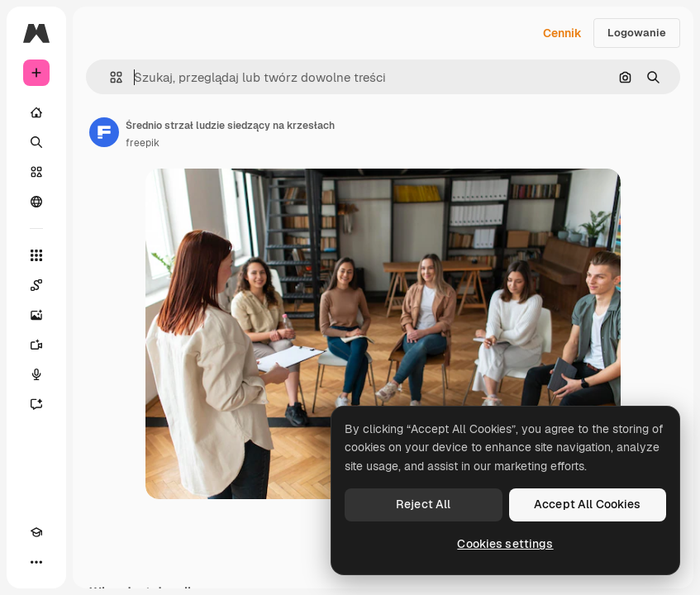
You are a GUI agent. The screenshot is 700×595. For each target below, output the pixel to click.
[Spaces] (36, 285)
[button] (110, 77)
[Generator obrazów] (36, 315)
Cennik (562, 33)
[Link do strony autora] (104, 132)
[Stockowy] (36, 172)
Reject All (423, 504)
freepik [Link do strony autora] (143, 143)
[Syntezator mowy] (36, 374)
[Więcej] (36, 562)
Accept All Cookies (588, 504)
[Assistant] (36, 404)
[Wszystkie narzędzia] (36, 255)
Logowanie (637, 33)
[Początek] (36, 112)
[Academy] (36, 532)
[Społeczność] (36, 202)
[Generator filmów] (36, 345)
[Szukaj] (36, 142)
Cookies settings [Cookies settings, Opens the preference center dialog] (505, 544)
